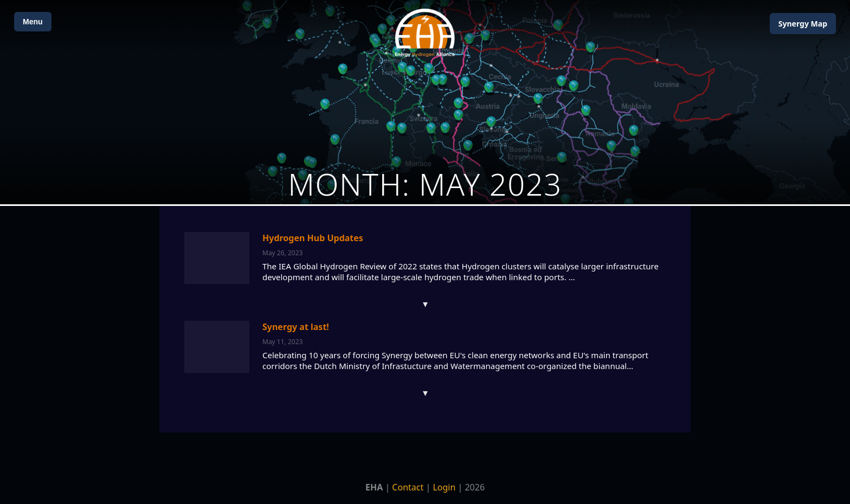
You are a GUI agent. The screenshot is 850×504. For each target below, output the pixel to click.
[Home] (425, 33)
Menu (33, 22)
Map (803, 24)
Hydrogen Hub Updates (313, 238)
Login (444, 487)
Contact (408, 487)
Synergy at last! (296, 327)
